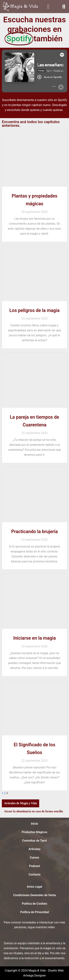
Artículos (34, 849)
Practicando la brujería (34, 532)
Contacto (34, 874)
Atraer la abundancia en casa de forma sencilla (33, 811)
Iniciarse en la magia (34, 638)
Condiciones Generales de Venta (34, 895)
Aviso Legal (34, 887)
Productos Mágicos (34, 832)
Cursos (34, 858)
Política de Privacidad (34, 912)
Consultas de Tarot (34, 841)
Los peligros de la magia (34, 310)
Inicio (34, 824)
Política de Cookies (35, 904)
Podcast (34, 866)
